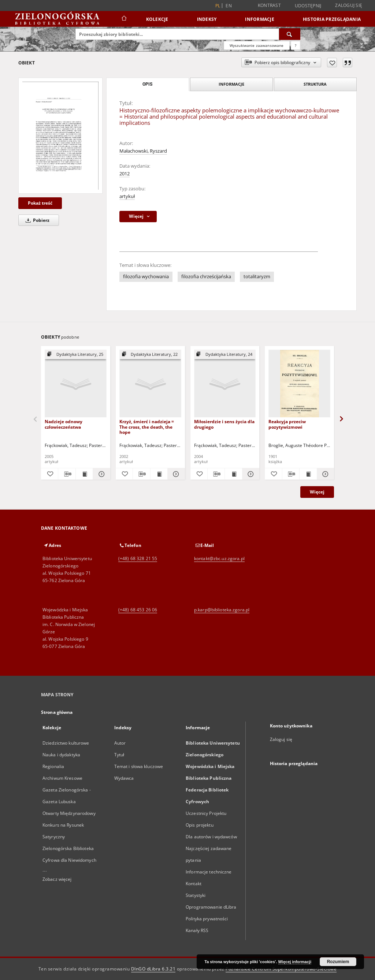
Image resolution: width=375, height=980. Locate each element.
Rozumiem (338, 962)
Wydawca (124, 778)
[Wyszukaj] (290, 34)
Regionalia (53, 766)
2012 (125, 174)
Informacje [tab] (231, 84)
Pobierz (36, 220)
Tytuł (119, 755)
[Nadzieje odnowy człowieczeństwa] (76, 384)
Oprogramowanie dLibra (211, 907)
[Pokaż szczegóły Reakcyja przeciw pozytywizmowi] (324, 474)
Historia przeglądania (332, 19)
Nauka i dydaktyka (61, 755)
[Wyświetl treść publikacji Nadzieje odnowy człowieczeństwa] (84, 474)
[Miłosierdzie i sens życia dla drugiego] (225, 384)
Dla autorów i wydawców (211, 837)
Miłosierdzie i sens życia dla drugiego (224, 424)
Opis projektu (200, 825)
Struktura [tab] (315, 84)
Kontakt (194, 884)
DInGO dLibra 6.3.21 (153, 969)
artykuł (127, 196)
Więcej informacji (295, 962)
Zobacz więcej (57, 879)
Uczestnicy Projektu (206, 813)
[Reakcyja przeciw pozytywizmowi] (299, 384)
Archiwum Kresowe (62, 778)
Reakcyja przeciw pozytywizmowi (287, 424)
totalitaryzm (257, 277)
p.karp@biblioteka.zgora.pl (222, 610)
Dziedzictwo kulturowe (66, 743)
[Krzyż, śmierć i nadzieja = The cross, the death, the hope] (150, 384)
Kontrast (269, 5)
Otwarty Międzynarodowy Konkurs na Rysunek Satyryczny (69, 825)
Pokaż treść (40, 203)
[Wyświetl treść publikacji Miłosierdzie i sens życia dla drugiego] (233, 474)
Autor (120, 743)
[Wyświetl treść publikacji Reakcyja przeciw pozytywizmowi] (308, 474)
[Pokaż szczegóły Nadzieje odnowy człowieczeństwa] (100, 474)
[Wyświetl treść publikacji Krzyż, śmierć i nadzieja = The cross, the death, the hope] (159, 474)
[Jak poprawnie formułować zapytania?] (296, 45)
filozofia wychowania (146, 277)
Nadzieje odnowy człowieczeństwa (64, 424)
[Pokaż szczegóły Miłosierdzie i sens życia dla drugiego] (250, 474)
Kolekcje (157, 19)
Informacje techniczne (209, 872)
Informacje (260, 19)
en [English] (229, 6)
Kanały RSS (197, 930)
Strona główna (57, 712)
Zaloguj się (349, 5)
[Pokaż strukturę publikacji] (76, 355)
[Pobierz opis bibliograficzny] (67, 474)
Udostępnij (308, 6)
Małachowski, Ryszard (143, 151)
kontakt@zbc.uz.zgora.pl (219, 558)
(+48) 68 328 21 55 (138, 558)
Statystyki (196, 895)
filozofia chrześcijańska (206, 277)
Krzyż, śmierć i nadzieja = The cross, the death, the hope (147, 427)
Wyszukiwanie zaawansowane (257, 45)
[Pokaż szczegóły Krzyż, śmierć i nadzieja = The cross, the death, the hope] (175, 474)
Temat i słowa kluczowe (139, 766)
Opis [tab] (147, 84)
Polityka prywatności (207, 919)
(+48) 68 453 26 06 (138, 610)
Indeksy (207, 19)
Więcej (317, 492)
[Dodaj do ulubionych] (332, 63)
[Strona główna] (124, 19)
